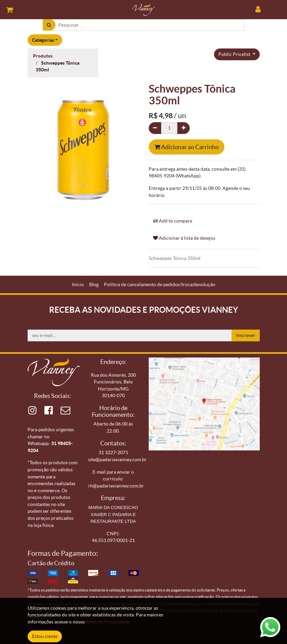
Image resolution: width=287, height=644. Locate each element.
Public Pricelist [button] (235, 54)
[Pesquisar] (49, 25)
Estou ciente (45, 636)
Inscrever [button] (246, 335)
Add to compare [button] (173, 221)
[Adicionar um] (184, 128)
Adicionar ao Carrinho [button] (187, 147)
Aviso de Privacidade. (108, 622)
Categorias (43, 40)
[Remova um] (155, 128)
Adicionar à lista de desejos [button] (184, 238)
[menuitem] (78, 285)
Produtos (43, 56)
